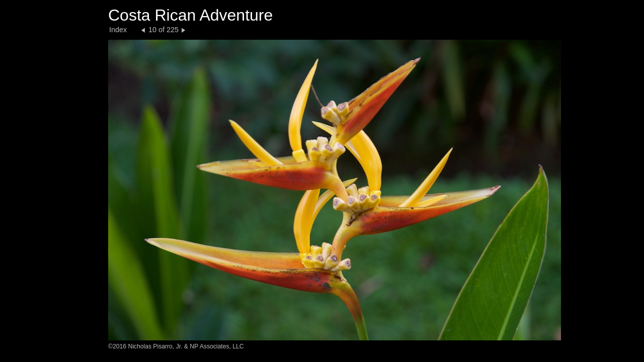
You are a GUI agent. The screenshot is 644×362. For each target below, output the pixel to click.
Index (118, 30)
